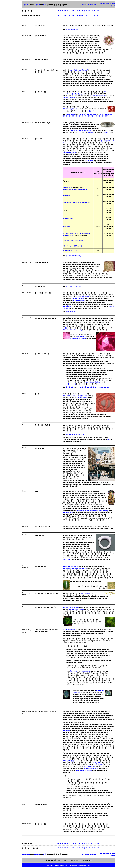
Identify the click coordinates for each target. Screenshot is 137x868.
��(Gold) (66, 196)
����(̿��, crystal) (77, 94)
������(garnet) (69, 153)
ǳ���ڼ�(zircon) (69, 98)
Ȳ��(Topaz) (79, 241)
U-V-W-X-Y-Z (95, 11)
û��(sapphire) (86, 671)
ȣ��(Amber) (67, 188)
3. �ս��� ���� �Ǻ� (87, 114)
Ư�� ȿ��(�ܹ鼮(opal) (70, 761)
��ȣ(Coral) (77, 203)
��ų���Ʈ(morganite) (84, 771)
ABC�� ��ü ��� (89, 5)
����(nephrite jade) (93, 382)
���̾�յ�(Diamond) (70, 251)
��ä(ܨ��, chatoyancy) (74, 286)
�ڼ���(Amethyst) (70, 234)
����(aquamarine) (83, 297)
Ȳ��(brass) (74, 130)
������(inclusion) (97, 96)
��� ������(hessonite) (72, 330)
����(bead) (83, 398)
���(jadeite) (71, 384)
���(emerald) (89, 767)
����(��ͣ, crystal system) (75, 434)
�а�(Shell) (76, 189)
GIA (108, 440)
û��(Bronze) (67, 203)
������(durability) (73, 256)
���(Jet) (84, 189)
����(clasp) (85, 593)
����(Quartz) (68, 236)
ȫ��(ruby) (90, 111)
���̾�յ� (66, 730)
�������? (105, 387)
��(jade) (106, 510)
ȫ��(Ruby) (67, 246)
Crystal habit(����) (73, 29)
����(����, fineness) (79, 70)
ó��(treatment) (71, 312)
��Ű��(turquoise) (69, 396)
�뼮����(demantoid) (71, 607)
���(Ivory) (67, 189)
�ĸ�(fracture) (67, 560)
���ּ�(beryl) (67, 306)
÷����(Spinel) (69, 241)
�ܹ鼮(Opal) (66, 226)
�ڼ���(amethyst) (80, 301)
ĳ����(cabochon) (69, 630)
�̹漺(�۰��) (89, 161)
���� (37, 5)
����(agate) (68, 512)
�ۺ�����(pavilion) (78, 339)
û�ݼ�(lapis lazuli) (83, 396)
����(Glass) (68, 219)
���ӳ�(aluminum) (85, 130)
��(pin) (90, 132)
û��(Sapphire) (77, 246)
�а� (83, 394)
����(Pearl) (86, 203)
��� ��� (70, 114)
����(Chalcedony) (84, 234)
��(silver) (106, 132)
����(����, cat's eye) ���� (75, 568)
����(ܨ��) (97, 763)
